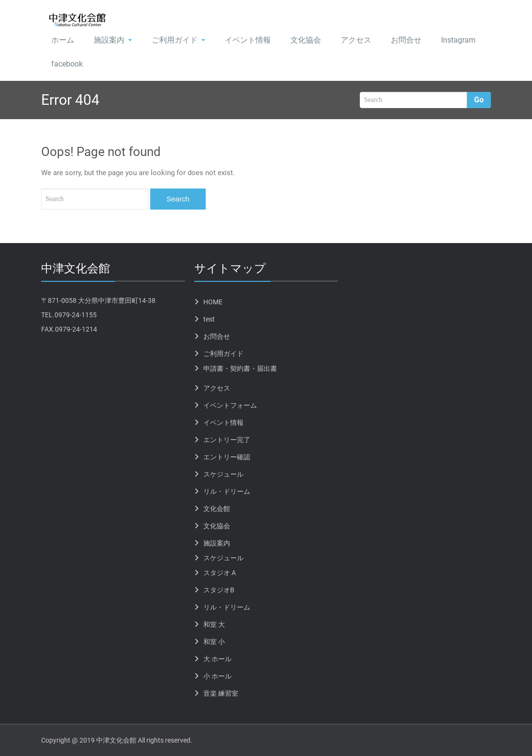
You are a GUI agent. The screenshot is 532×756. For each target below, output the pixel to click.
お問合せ (406, 40)
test (209, 319)
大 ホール (217, 659)
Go (479, 100)
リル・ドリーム (227, 491)
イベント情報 (248, 40)
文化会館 (217, 509)
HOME (213, 302)
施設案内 (113, 40)
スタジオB (219, 590)
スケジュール (223, 474)
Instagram (458, 40)
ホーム (63, 40)
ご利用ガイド (178, 40)
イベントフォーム (230, 405)
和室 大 (214, 624)
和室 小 (214, 642)
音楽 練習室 (221, 693)
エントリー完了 (227, 440)
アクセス (356, 40)
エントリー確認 (227, 457)
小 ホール (217, 676)
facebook (67, 64)
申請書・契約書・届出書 (240, 368)
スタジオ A (220, 573)
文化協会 (306, 40)
